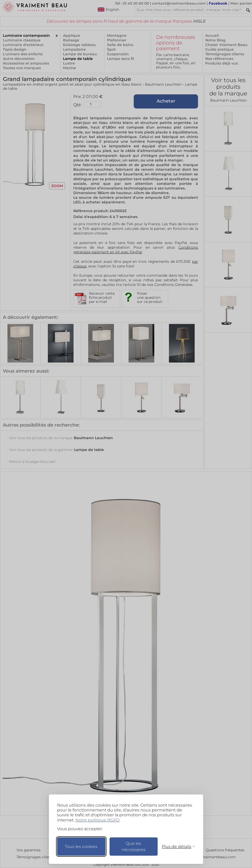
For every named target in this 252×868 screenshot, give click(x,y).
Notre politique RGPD (97, 820)
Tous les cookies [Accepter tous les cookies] (81, 847)
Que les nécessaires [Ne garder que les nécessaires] (134, 847)
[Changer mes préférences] (176, 847)
